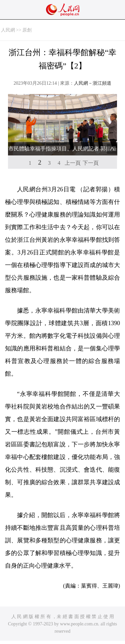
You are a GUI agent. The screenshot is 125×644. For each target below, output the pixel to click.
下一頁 (91, 163)
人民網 (8, 30)
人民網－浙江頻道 (93, 83)
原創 (27, 30)
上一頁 (73, 163)
